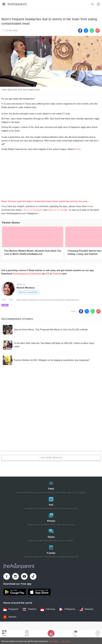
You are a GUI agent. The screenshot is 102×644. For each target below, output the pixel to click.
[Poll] (51, 502)
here (78, 149)
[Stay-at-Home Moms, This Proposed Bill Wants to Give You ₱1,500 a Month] (45, 329)
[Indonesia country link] (48, 609)
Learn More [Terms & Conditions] (54, 641)
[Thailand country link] (29, 609)
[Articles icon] (27, 634)
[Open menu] (4, 4)
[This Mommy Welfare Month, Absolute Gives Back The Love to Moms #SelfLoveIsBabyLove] (33, 236)
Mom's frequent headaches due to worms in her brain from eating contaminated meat (48, 299)
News (11, 299)
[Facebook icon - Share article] (80, 30)
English (5, 304)
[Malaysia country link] (86, 609)
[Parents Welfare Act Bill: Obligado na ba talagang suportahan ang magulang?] (46, 360)
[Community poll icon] (98, 634)
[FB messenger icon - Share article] (86, 30)
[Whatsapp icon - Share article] (92, 30)
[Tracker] (51, 550)
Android (57, 273)
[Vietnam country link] (10, 616)
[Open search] (92, 4)
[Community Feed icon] (75, 634)
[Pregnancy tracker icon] (51, 633)
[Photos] (51, 518)
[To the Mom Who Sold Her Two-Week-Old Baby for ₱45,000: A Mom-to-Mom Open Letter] (51, 344)
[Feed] (51, 486)
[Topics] (51, 534)
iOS (47, 273)
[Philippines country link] (67, 609)
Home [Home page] (4, 299)
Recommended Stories (17, 318)
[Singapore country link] (11, 609)
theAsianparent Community (27, 273)
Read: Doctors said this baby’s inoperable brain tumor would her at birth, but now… (45, 201)
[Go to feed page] (17, 4)
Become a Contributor (28, 292)
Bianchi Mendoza (26, 287)
